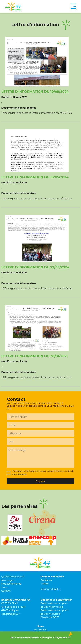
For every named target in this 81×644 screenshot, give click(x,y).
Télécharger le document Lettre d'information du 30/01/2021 (36, 377)
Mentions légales (50, 589)
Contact (6, 591)
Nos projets (8, 580)
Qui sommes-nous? (13, 577)
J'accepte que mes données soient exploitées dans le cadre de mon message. (43, 473)
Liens (5, 587)
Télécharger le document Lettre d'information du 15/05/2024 (37, 198)
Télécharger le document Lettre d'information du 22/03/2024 (37, 288)
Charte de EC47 (50, 617)
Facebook (46, 580)
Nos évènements (11, 584)
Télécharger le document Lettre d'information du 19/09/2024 (37, 113)
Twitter (45, 584)
